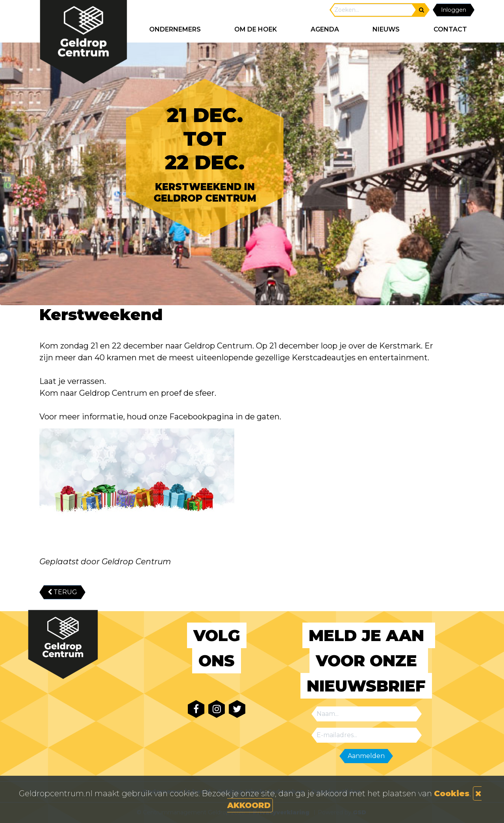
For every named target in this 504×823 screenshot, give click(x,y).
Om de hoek (256, 29)
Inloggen (454, 10)
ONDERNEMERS (175, 29)
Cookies (452, 793)
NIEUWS (386, 29)
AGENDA (325, 29)
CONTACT (450, 29)
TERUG (62, 592)
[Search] (373, 10)
